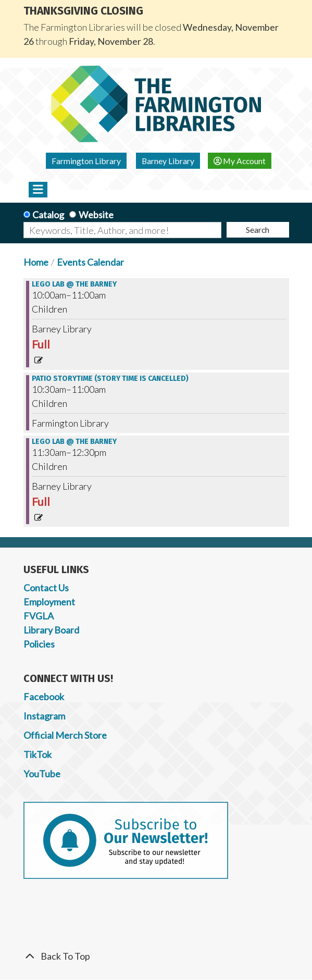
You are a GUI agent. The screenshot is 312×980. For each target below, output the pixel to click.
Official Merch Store (65, 735)
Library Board (51, 630)
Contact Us (46, 588)
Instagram (44, 716)
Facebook (44, 697)
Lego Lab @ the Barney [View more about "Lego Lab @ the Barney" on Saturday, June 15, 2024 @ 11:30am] (74, 442)
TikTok (38, 754)
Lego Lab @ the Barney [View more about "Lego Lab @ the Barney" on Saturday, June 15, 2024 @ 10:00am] (74, 284)
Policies (39, 644)
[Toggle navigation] (38, 190)
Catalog (48, 215)
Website (96, 215)
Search (258, 230)
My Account (240, 161)
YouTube (42, 774)
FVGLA (39, 616)
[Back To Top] (156, 956)
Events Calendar (90, 262)
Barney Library (168, 161)
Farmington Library (86, 161)
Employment (49, 602)
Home (36, 262)
